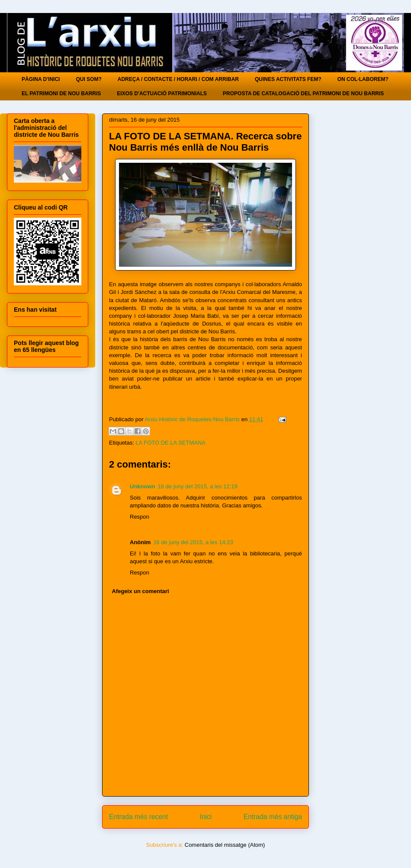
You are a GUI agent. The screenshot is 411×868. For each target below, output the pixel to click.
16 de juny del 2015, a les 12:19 (198, 486)
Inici (206, 817)
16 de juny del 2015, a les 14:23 (193, 542)
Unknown (143, 486)
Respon (140, 517)
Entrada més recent (138, 817)
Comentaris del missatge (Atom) (225, 845)
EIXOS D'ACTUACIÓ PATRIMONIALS (162, 94)
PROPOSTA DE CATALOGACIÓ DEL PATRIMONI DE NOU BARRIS (303, 94)
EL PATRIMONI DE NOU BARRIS (61, 94)
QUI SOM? (88, 79)
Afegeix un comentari (141, 591)
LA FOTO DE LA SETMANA (170, 443)
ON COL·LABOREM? (363, 79)
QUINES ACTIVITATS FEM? (288, 79)
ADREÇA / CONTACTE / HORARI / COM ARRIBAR (178, 79)
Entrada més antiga (273, 817)
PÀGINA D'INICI (41, 79)
